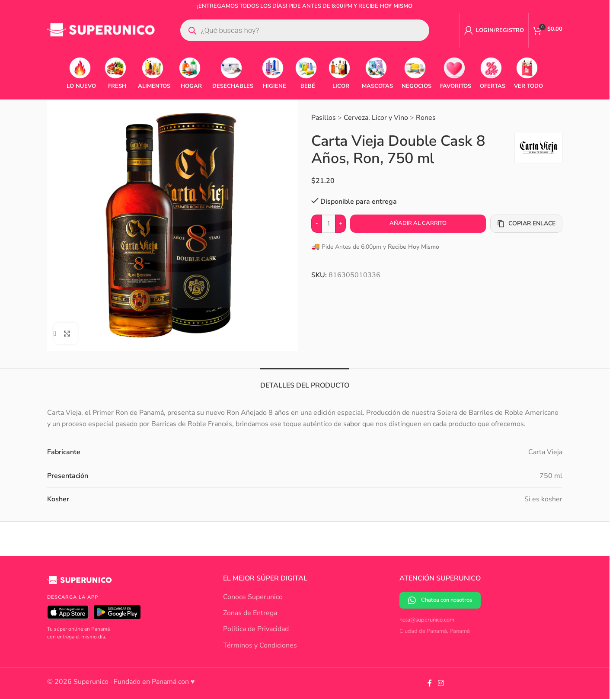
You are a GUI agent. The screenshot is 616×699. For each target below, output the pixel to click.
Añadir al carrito (418, 223)
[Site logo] (101, 30)
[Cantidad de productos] (329, 224)
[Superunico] (80, 584)
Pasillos (324, 118)
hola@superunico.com (427, 620)
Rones (426, 118)
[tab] (305, 381)
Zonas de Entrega (250, 613)
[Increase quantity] (340, 224)
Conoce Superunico (253, 597)
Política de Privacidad (256, 629)
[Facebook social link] (430, 683)
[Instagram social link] (441, 683)
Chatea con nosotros (440, 600)
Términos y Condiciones (260, 645)
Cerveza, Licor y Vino (376, 118)
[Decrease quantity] (317, 224)
